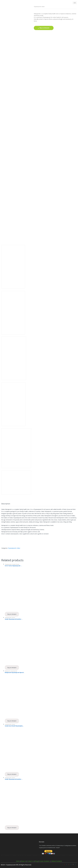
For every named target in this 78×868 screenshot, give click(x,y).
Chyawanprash (37, 7)
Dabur (43, 7)
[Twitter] (71, 864)
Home (18, 861)
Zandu (13, 618)
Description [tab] (6, 504)
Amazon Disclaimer (44, 861)
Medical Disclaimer (57, 861)
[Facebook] (67, 864)
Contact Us (31, 861)
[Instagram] (73, 864)
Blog (36, 861)
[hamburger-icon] (75, 3)
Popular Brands (16, 564)
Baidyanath (7, 671)
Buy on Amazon (44, 28)
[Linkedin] (75, 864)
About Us (23, 861)
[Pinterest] (69, 864)
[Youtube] (64, 864)
